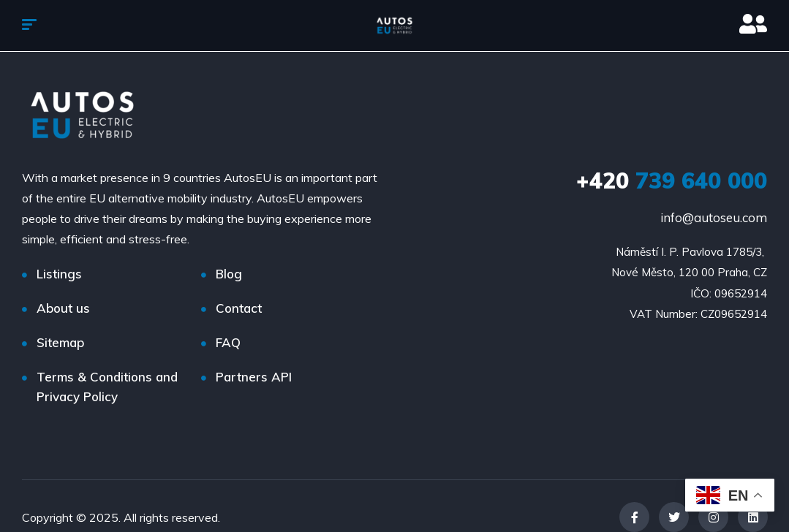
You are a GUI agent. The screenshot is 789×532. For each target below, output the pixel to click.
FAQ (228, 342)
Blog (229, 274)
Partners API (254, 377)
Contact (239, 308)
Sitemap (60, 342)
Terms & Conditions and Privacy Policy (107, 387)
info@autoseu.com (714, 217)
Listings (59, 274)
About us (63, 308)
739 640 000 (672, 180)
